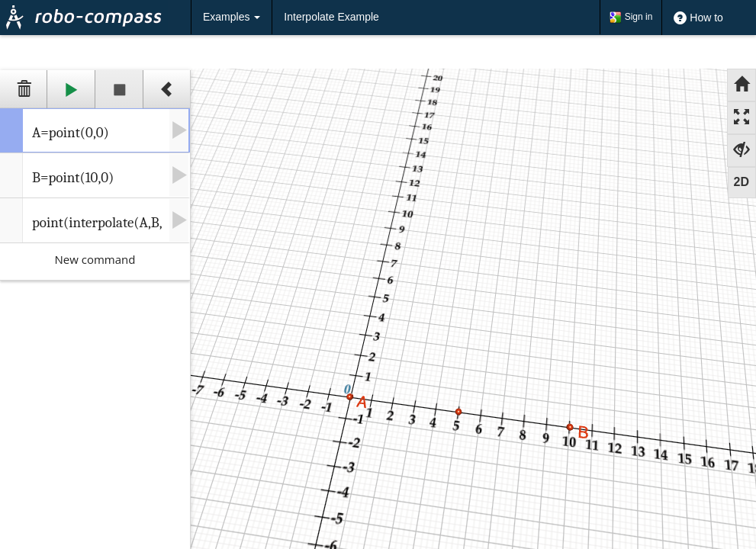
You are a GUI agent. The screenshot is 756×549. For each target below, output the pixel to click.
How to (698, 18)
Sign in (631, 18)
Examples (232, 17)
